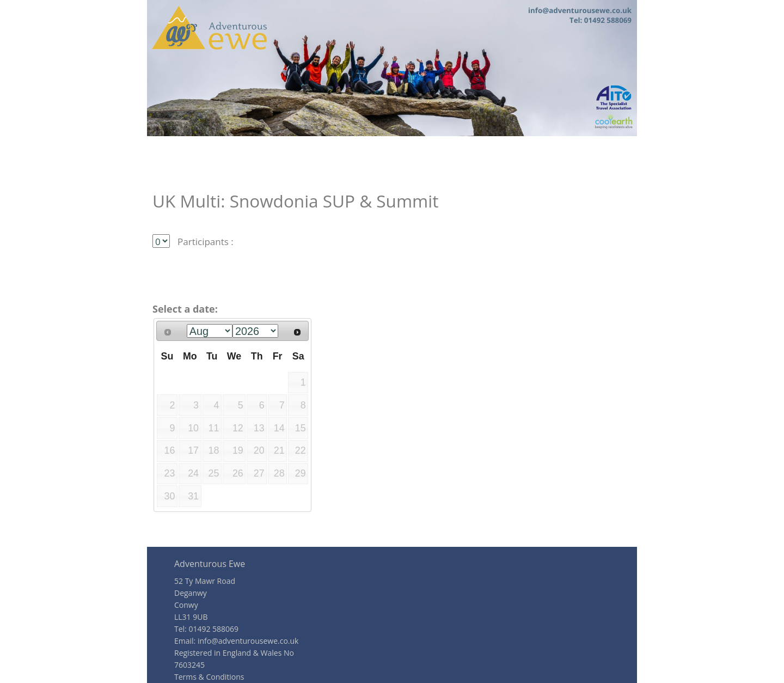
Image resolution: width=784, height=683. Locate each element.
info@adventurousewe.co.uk (248, 641)
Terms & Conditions (209, 677)
